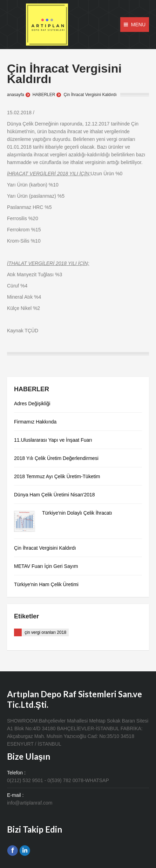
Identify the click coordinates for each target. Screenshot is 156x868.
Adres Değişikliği (32, 404)
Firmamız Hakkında (35, 422)
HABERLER (44, 95)
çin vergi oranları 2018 (45, 632)
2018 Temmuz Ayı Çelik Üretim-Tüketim (57, 476)
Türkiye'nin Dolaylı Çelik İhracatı (77, 513)
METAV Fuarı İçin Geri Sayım (46, 566)
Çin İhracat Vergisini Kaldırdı (45, 548)
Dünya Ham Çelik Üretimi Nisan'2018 (55, 495)
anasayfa (16, 95)
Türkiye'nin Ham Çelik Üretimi (46, 584)
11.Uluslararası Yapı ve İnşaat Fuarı (53, 440)
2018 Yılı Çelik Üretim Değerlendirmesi (56, 458)
